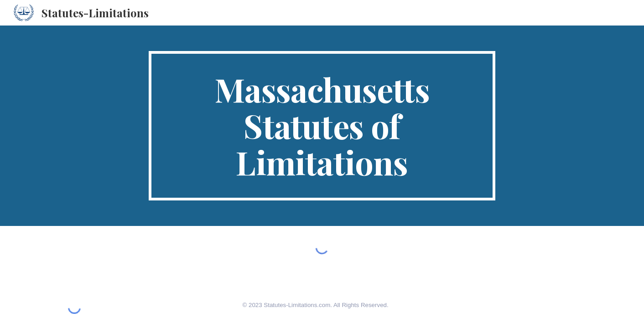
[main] (322, 126)
